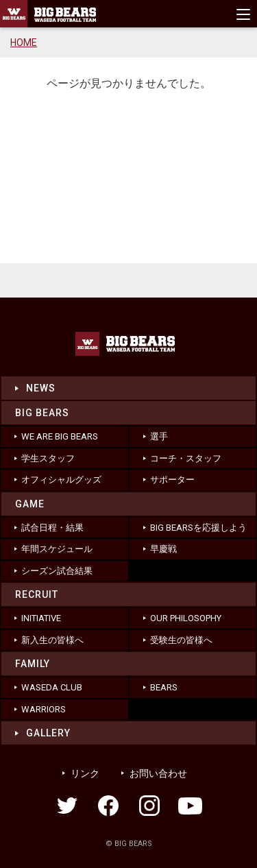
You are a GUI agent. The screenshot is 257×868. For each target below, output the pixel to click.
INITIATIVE (41, 618)
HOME (24, 43)
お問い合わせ (158, 773)
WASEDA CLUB (52, 687)
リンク (85, 773)
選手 (159, 436)
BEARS (164, 687)
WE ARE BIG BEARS (60, 436)
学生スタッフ (48, 458)
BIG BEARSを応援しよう (198, 528)
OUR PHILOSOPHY (186, 618)
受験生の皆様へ (181, 640)
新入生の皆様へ (52, 640)
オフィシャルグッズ (61, 480)
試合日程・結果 (52, 528)
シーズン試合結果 (57, 571)
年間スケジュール (57, 549)
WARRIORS (44, 709)
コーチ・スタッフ (186, 458)
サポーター (172, 480)
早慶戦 (163, 549)
